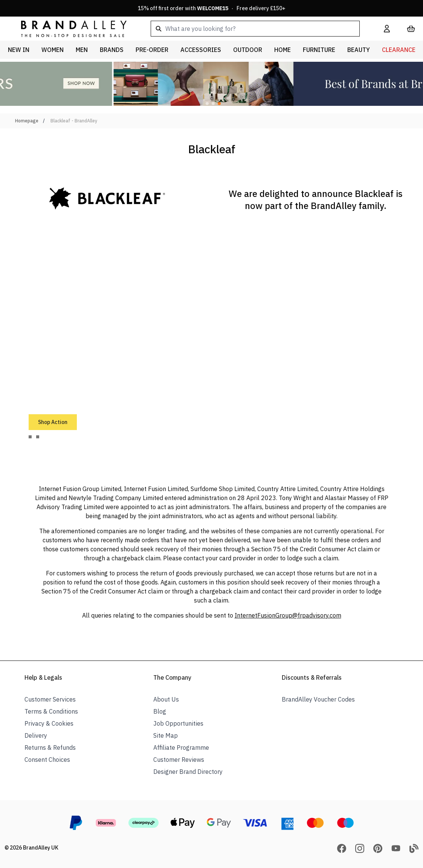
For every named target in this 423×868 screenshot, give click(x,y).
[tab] (30, 437)
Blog (160, 711)
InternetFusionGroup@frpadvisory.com (288, 615)
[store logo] (68, 28)
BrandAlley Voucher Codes (318, 699)
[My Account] (387, 29)
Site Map (166, 735)
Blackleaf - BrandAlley (74, 121)
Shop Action (53, 422)
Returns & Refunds (50, 747)
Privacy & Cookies (49, 723)
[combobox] (255, 29)
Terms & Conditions (51, 711)
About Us (166, 699)
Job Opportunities (178, 723)
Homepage (27, 121)
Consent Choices (47, 760)
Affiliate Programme (181, 747)
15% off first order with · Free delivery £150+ (212, 8)
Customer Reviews (179, 760)
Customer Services (50, 699)
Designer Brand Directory (188, 772)
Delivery (36, 735)
